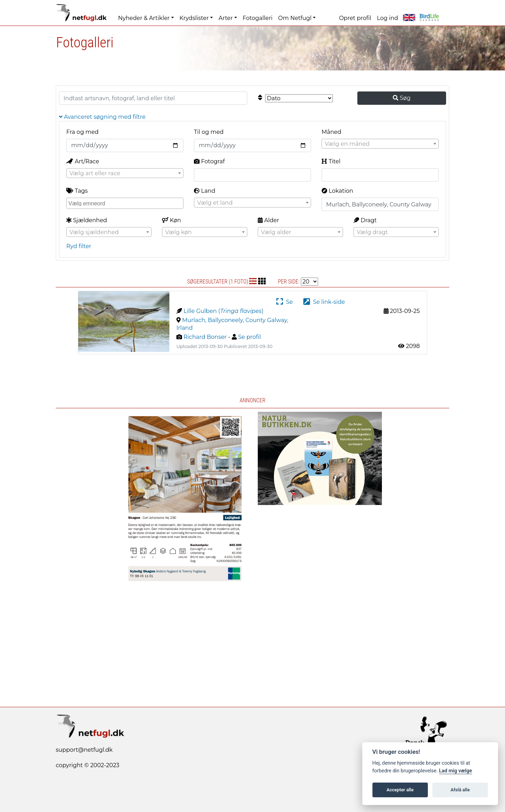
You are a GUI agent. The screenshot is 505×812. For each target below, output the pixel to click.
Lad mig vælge (456, 771)
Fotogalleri (258, 18)
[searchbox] (126, 203)
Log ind (388, 18)
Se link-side (324, 302)
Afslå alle (460, 790)
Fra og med (82, 132)
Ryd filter (79, 246)
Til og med (209, 132)
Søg (402, 98)
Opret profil (355, 18)
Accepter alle (400, 790)
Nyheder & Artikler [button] (144, 18)
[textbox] (380, 144)
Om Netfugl (295, 18)
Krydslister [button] (194, 18)
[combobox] (380, 144)
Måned (331, 132)
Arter (225, 18)
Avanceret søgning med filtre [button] (102, 117)
